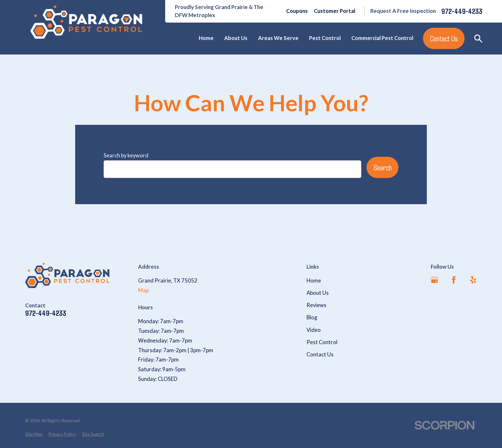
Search (383, 167)
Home (314, 281)
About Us (318, 293)
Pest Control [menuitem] (325, 38)
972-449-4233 (462, 11)
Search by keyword (126, 155)
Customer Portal (335, 11)
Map (143, 290)
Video (314, 330)
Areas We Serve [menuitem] (278, 38)
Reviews (316, 305)
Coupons (297, 11)
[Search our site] (478, 39)
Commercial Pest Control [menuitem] (382, 38)
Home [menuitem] (206, 38)
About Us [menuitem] (236, 38)
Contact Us (444, 38)
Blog (312, 317)
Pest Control (322, 342)
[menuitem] (34, 434)
